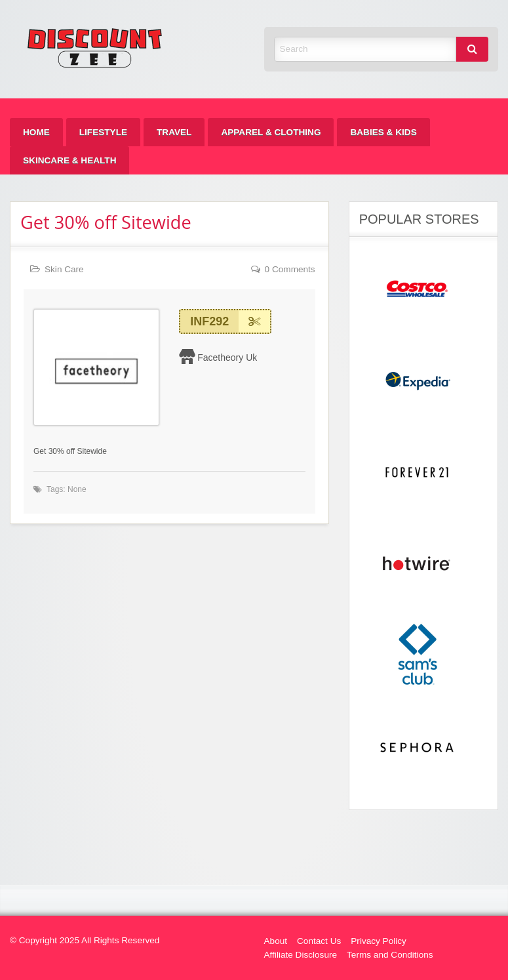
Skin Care (64, 269)
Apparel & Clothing (271, 132)
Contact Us (319, 941)
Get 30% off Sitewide (106, 222)
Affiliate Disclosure (301, 955)
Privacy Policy (379, 941)
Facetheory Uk (227, 357)
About (276, 941)
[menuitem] (36, 132)
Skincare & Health (69, 160)
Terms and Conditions (390, 955)
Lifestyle (103, 132)
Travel (174, 132)
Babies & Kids (383, 132)
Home (36, 132)
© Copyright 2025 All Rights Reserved (85, 940)
